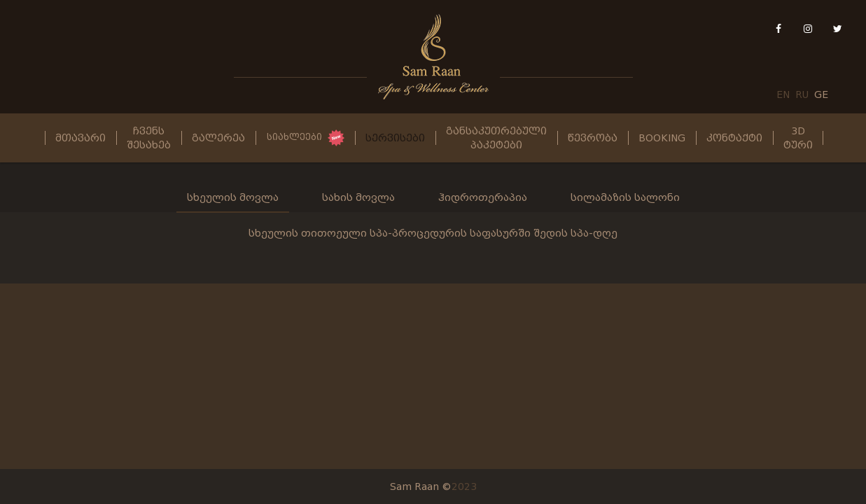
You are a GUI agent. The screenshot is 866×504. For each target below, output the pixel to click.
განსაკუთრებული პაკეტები (496, 138)
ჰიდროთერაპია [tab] (483, 197)
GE (821, 94)
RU (802, 94)
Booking (662, 138)
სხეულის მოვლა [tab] (233, 197)
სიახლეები (294, 137)
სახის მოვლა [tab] (358, 197)
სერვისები (395, 138)
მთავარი (81, 138)
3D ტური (798, 138)
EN (783, 94)
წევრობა (593, 138)
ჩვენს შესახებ (149, 138)
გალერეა (218, 138)
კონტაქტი (734, 138)
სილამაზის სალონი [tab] (625, 197)
